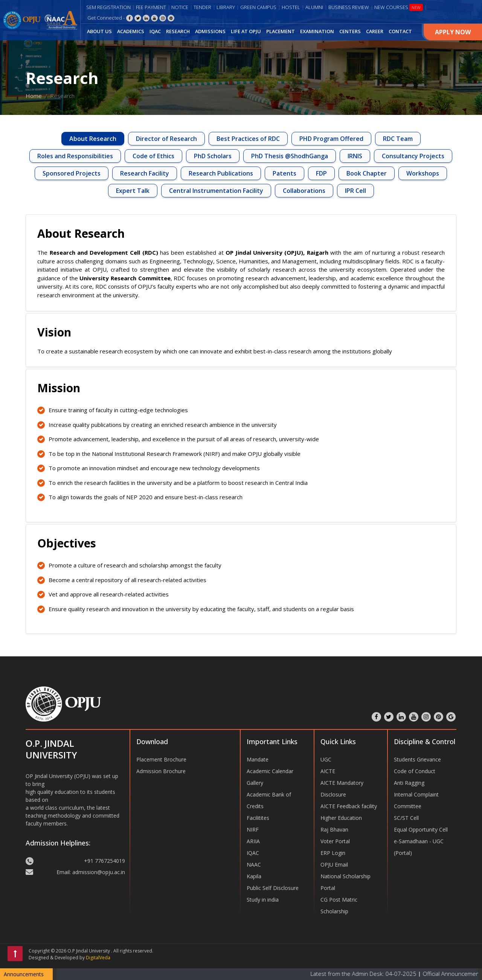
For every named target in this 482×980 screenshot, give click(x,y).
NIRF (253, 829)
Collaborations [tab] (304, 191)
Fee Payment (151, 7)
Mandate (258, 759)
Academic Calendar (270, 771)
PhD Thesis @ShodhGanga (290, 156)
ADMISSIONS (210, 31)
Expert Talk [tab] (133, 191)
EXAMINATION (317, 31)
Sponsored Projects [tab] (72, 173)
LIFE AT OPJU (246, 31)
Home (34, 96)
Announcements (24, 974)
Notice (180, 7)
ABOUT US (99, 31)
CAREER (375, 31)
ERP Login (333, 853)
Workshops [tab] (423, 173)
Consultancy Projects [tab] (413, 156)
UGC (326, 759)
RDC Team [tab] (398, 139)
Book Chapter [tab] (367, 173)
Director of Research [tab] (166, 139)
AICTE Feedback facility (349, 806)
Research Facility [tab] (145, 173)
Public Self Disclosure (273, 888)
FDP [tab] (321, 173)
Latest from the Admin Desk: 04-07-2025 (379, 974)
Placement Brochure (161, 759)
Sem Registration (108, 7)
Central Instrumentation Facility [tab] (216, 191)
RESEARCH (178, 31)
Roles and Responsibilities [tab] (75, 156)
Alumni (314, 7)
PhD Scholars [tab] (213, 156)
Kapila (254, 876)
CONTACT (400, 31)
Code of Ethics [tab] (153, 156)
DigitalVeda (98, 958)
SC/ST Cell (406, 818)
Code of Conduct (415, 771)
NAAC (254, 865)
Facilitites (258, 818)
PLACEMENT (281, 31)
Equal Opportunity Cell (421, 829)
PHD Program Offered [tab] (331, 139)
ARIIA (253, 841)
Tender (202, 7)
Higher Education (341, 818)
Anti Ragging (409, 783)
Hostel (291, 7)
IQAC (155, 31)
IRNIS (355, 156)
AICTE (328, 771)
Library (226, 7)
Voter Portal (335, 841)
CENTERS (350, 31)
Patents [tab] (284, 173)
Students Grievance (417, 759)
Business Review (349, 7)
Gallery (255, 783)
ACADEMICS (131, 31)
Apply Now (453, 32)
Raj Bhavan (334, 829)
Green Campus (258, 7)
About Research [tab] (93, 139)
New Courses (399, 7)
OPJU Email (334, 865)
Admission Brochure (161, 771)
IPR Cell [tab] (355, 191)
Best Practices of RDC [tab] (248, 139)
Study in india (263, 900)
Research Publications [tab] (221, 173)
